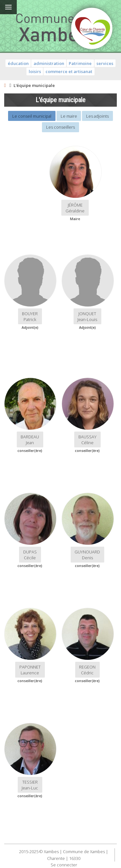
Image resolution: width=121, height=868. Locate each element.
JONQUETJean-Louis (87, 316)
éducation (18, 63)
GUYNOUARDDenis (87, 555)
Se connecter (64, 865)
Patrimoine (80, 63)
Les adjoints (97, 116)
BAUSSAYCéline (87, 440)
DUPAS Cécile (30, 555)
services (105, 63)
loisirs (35, 71)
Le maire (69, 116)
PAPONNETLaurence (30, 670)
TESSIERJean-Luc (30, 785)
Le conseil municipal (32, 116)
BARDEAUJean (30, 440)
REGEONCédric (87, 670)
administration (49, 63)
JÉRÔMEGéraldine (75, 208)
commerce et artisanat (69, 71)
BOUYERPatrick (30, 316)
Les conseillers (60, 127)
